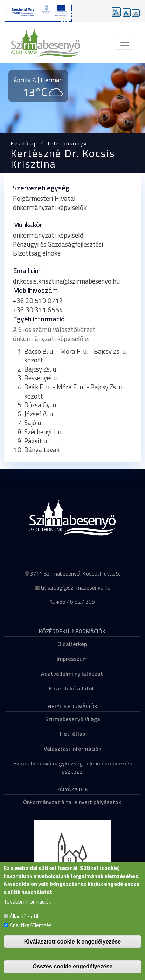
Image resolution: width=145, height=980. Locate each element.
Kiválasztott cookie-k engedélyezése (73, 948)
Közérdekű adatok (72, 688)
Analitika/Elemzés (31, 932)
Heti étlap (72, 734)
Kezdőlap (24, 143)
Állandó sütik (25, 923)
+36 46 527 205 (75, 601)
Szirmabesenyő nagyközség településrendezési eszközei (73, 767)
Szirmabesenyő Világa (73, 719)
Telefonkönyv (67, 143)
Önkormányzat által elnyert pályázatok (72, 802)
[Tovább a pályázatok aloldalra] (36, 11)
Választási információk (72, 749)
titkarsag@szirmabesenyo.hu (75, 587)
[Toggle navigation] (125, 43)
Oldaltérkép (72, 644)
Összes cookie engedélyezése (73, 973)
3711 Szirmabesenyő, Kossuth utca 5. (75, 573)
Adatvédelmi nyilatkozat (72, 674)
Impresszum (72, 659)
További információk (27, 908)
